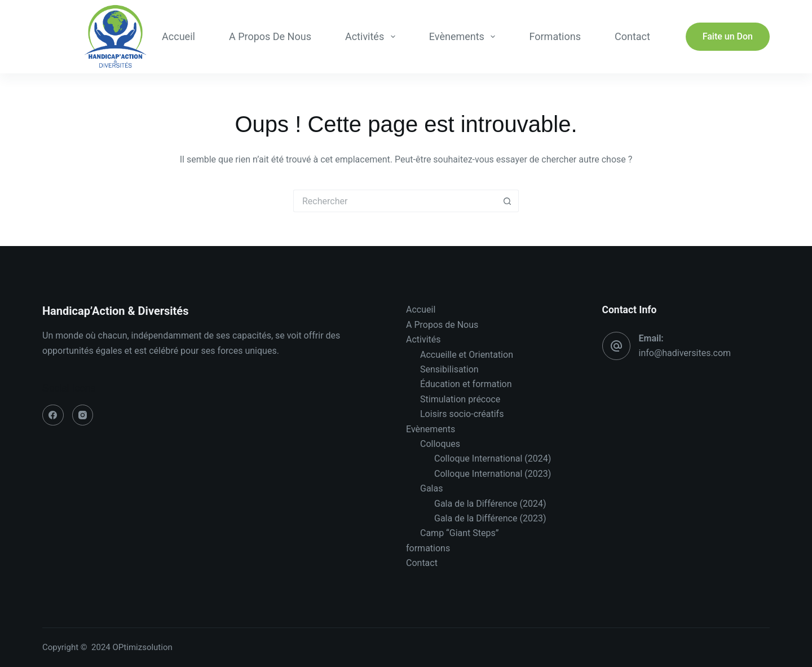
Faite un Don (728, 36)
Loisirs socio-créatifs (462, 414)
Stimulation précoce (460, 399)
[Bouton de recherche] (507, 201)
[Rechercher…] (395, 201)
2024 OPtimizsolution (133, 647)
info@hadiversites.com (685, 353)
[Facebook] (53, 415)
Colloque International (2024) (493, 458)
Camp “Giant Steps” (459, 533)
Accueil (178, 36)
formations (555, 36)
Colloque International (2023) (493, 474)
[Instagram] (83, 415)
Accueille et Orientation (467, 355)
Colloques (440, 444)
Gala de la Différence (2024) (490, 504)
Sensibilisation (449, 369)
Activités (372, 37)
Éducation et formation (466, 384)
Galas (431, 488)
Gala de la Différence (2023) (490, 518)
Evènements (465, 37)
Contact (632, 36)
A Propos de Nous (270, 36)
